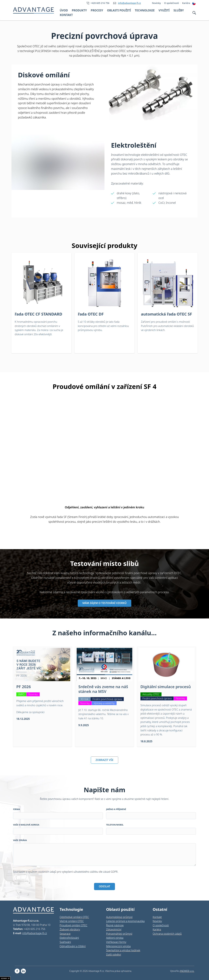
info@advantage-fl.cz (129, 3)
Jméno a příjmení (116, 809)
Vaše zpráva (20, 840)
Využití (164, 10)
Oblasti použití (119, 10)
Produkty (79, 10)
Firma (16, 809)
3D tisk (84, 699)
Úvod (64, 10)
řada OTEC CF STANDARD (38, 314)
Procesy (97, 10)
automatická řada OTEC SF (166, 314)
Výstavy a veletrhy (104, 703)
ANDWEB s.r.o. (187, 971)
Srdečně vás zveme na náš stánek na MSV (103, 689)
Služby (179, 10)
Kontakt (66, 15)
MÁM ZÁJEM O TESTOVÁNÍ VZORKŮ (104, 603)
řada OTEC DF (91, 314)
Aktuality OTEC (151, 694)
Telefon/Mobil (115, 825)
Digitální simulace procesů (166, 687)
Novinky (33, 694)
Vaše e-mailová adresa (26, 825)
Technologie (145, 10)
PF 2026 (24, 687)
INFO (21, 694)
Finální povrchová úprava (107, 699)
